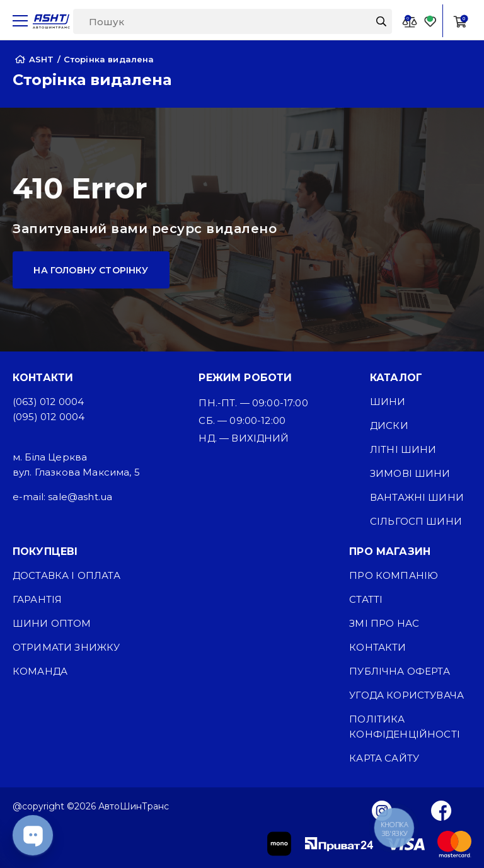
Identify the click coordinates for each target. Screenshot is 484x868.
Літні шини (403, 449)
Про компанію (394, 575)
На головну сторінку (91, 270)
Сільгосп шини (416, 521)
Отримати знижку (66, 647)
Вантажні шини (417, 497)
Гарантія (37, 599)
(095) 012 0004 (49, 417)
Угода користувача (406, 695)
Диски (389, 425)
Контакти (377, 647)
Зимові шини (410, 473)
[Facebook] (441, 810)
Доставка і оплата (66, 575)
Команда (40, 671)
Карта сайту (384, 758)
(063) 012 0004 (48, 402)
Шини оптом (52, 623)
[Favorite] (430, 21)
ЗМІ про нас (384, 623)
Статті (366, 599)
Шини (388, 402)
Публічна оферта (399, 671)
